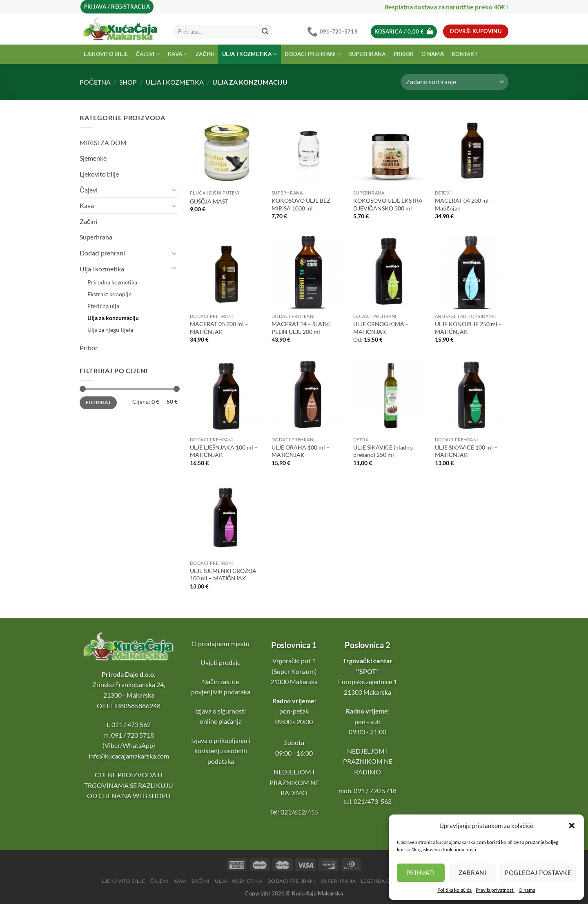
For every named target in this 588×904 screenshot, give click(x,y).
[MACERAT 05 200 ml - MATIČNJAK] (227, 272)
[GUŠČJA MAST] (227, 149)
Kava (178, 54)
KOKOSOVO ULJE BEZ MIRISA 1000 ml (301, 204)
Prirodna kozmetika (112, 282)
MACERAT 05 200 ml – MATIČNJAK (219, 328)
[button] (572, 826)
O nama (527, 890)
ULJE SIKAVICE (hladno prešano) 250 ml (383, 451)
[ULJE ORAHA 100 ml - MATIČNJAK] (308, 396)
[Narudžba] (455, 82)
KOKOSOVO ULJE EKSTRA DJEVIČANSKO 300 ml (388, 204)
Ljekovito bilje (106, 54)
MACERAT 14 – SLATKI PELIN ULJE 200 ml (301, 328)
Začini (205, 54)
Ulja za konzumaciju (113, 318)
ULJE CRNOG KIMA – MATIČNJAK (381, 328)
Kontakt (465, 54)
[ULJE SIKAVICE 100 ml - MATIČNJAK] (472, 396)
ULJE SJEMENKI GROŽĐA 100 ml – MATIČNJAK (223, 575)
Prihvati (421, 873)
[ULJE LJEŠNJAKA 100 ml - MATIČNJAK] (227, 396)
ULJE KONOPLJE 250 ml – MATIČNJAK (468, 328)
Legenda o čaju (383, 881)
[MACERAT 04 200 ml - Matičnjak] (472, 149)
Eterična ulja (103, 306)
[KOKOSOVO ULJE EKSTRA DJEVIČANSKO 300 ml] (390, 149)
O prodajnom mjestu (220, 643)
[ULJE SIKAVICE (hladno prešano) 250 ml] (390, 396)
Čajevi (148, 54)
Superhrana (367, 54)
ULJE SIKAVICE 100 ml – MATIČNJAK (466, 451)
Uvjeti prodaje (220, 662)
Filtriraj (98, 402)
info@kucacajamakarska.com (129, 756)
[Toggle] (174, 190)
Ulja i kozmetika (250, 54)
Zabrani (472, 873)
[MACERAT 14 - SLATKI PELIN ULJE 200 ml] (308, 272)
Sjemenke (93, 158)
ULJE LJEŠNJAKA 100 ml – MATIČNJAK (224, 451)
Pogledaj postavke (538, 873)
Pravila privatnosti (495, 890)
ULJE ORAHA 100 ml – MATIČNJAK (301, 451)
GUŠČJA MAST (209, 201)
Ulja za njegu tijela (110, 330)
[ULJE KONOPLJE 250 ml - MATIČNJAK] (472, 272)
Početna (95, 82)
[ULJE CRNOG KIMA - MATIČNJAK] (390, 272)
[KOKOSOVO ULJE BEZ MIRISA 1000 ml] (308, 149)
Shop (128, 82)
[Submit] (265, 31)
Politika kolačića (454, 890)
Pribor (404, 54)
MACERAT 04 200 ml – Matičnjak (464, 204)
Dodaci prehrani (313, 54)
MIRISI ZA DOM (103, 142)
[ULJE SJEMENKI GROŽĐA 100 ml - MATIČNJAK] (227, 519)
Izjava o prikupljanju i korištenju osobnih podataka (221, 751)
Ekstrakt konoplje (109, 294)
